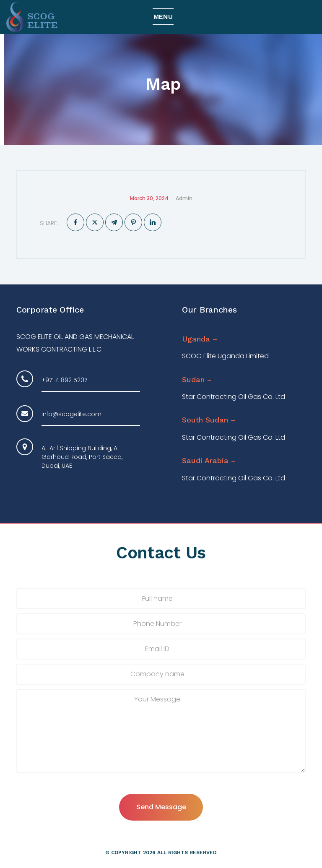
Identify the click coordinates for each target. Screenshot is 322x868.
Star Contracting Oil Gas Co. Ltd (234, 397)
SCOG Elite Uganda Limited (225, 356)
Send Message (161, 807)
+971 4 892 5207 (64, 380)
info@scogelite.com (71, 414)
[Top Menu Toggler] (163, 17)
